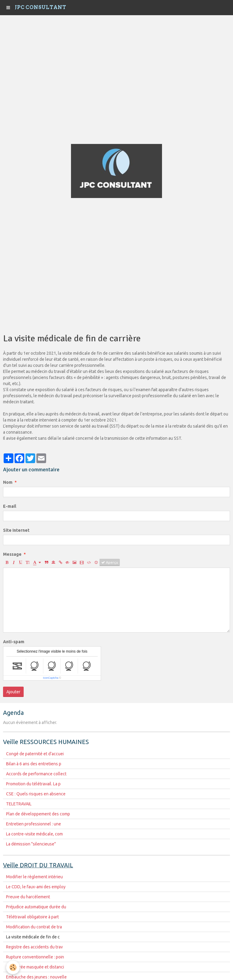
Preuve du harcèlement (28, 897)
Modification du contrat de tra (34, 927)
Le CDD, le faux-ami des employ (36, 887)
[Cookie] (13, 967)
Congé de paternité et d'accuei (35, 754)
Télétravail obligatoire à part (32, 917)
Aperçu (110, 562)
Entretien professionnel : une (34, 824)
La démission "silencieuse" (31, 844)
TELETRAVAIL (19, 804)
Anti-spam (14, 642)
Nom (8, 482)
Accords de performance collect (36, 774)
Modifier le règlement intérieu (34, 877)
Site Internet (16, 530)
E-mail (10, 506)
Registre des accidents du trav (34, 947)
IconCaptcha (51, 678)
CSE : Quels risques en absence (36, 794)
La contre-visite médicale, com (34, 834)
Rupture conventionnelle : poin (35, 957)
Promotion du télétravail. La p (33, 784)
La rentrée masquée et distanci (35, 967)
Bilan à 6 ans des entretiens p (34, 764)
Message (12, 554)
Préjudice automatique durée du (36, 907)
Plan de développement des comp (38, 814)
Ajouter (13, 692)
